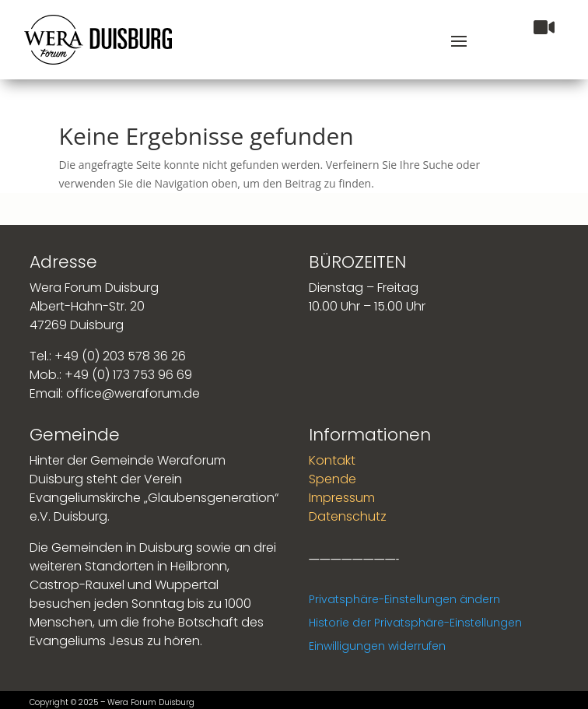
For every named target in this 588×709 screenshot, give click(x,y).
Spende (332, 479)
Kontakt (332, 460)
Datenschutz (348, 516)
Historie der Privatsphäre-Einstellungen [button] (415, 623)
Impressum (342, 498)
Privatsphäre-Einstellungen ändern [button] (404, 599)
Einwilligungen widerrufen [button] (377, 646)
